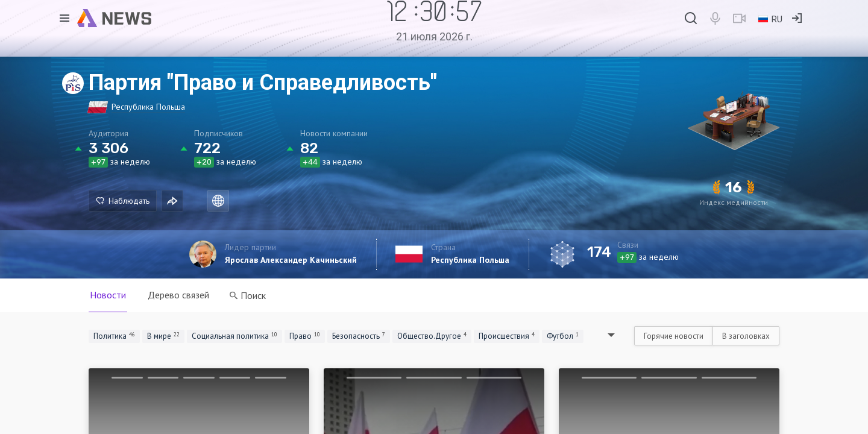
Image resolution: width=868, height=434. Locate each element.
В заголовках (746, 336)
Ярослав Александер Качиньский (291, 260)
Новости (108, 295)
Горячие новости (674, 336)
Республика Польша (470, 260)
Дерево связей (178, 295)
